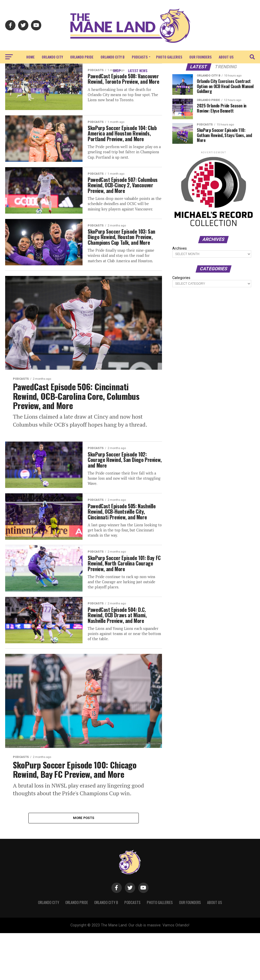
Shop (117, 70)
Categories (181, 278)
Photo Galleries (169, 57)
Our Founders (200, 57)
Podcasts (140, 57)
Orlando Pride (82, 57)
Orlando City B (113, 57)
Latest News (138, 70)
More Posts (84, 864)
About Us (226, 57)
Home (30, 57)
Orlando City (52, 57)
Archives (180, 249)
